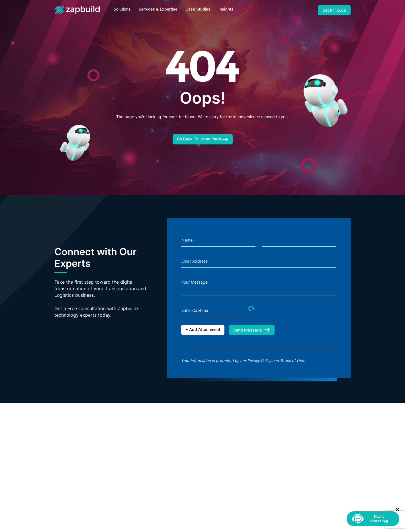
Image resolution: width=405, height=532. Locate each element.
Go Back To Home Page (203, 139)
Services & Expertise (158, 9)
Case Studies (198, 9)
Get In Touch (334, 10)
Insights (226, 9)
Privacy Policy (259, 361)
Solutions (122, 9)
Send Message (252, 330)
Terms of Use (292, 361)
